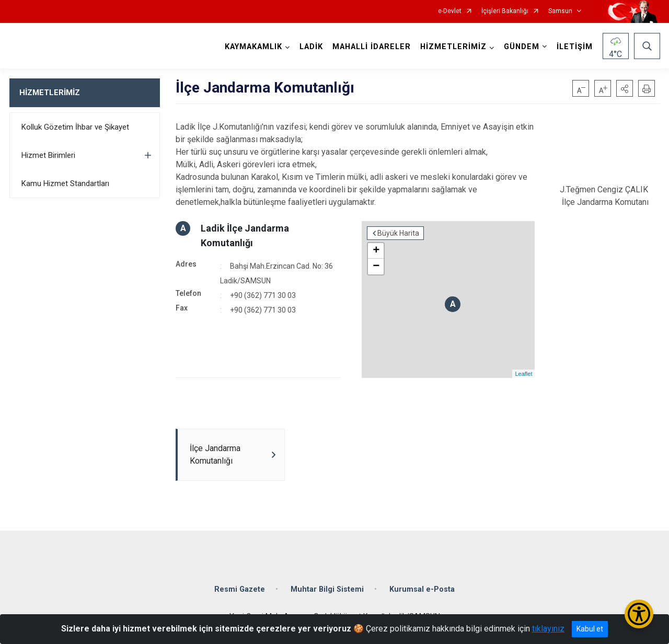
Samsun (560, 11)
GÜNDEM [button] (522, 47)
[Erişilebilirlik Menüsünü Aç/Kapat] (639, 614)
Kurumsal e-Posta (422, 589)
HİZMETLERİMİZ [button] (453, 47)
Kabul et (590, 629)
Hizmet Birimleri (48, 155)
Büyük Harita (398, 233)
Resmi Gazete (240, 589)
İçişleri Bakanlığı (505, 11)
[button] (625, 88)
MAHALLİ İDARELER (372, 47)
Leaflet (523, 374)
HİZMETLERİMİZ (50, 93)
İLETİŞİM (575, 47)
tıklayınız (548, 629)
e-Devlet (450, 11)
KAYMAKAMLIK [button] (253, 47)
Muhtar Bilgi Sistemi (327, 589)
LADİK (311, 47)
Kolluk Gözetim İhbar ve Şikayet (75, 127)
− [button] (376, 267)
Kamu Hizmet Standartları (65, 183)
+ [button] (376, 251)
